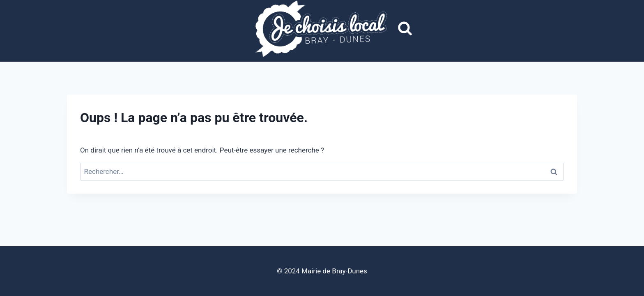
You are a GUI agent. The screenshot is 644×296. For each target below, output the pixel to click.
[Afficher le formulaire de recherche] (405, 29)
